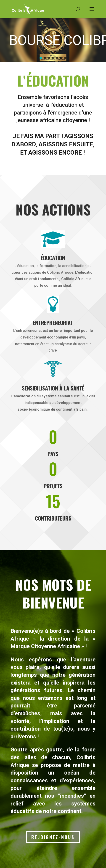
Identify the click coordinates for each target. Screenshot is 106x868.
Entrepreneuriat (53, 322)
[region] (53, 40)
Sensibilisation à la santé (53, 388)
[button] (41, 58)
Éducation (53, 258)
